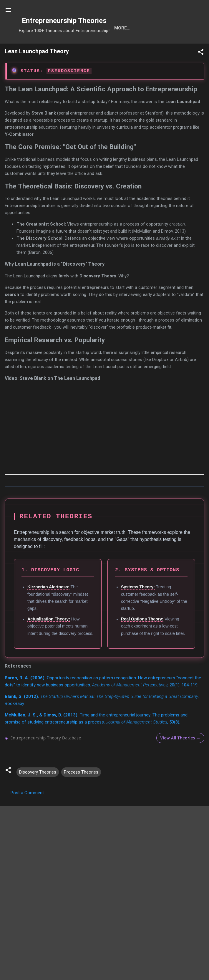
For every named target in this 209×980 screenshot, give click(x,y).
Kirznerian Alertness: (48, 606)
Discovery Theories (38, 791)
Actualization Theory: (49, 638)
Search (38, 47)
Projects (143, 47)
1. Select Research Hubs (45, 963)
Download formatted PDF (31, 836)
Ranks (173, 47)
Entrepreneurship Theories (64, 21)
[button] (201, 72)
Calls (113, 47)
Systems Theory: (138, 606)
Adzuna (114, 955)
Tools (65, 47)
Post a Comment (27, 812)
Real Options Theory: (142, 638)
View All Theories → (180, 757)
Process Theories (81, 791)
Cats (89, 47)
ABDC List (32, 910)
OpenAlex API (190, 910)
